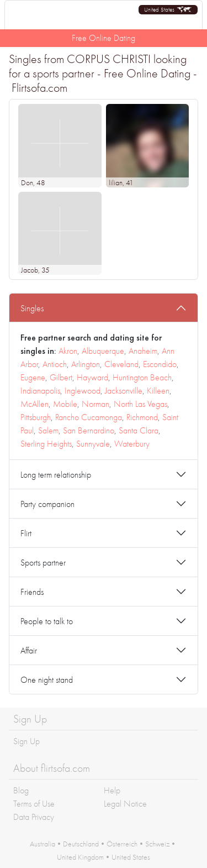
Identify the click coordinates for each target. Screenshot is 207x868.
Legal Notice (125, 804)
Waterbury (132, 444)
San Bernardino (89, 430)
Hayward (92, 377)
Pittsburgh (36, 417)
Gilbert (61, 377)
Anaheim (143, 351)
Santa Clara (139, 430)
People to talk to (47, 621)
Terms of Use (34, 804)
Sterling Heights (46, 444)
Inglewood (83, 391)
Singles (32, 308)
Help (112, 790)
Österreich (122, 844)
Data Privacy (34, 817)
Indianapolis (40, 391)
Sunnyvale (93, 444)
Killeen (158, 391)
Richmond (142, 417)
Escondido (160, 364)
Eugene (33, 377)
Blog (21, 790)
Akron (68, 351)
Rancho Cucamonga (89, 417)
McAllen (34, 404)
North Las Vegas (140, 404)
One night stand (47, 680)
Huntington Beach (142, 377)
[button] (168, 10)
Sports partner (43, 563)
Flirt (26, 533)
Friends (32, 592)
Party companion (47, 504)
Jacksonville (124, 391)
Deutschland (81, 844)
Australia (43, 844)
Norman (95, 404)
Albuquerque (103, 351)
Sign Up (26, 741)
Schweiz (157, 844)
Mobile (65, 404)
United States (131, 857)
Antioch (55, 364)
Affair (29, 650)
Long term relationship (56, 475)
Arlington (86, 364)
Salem (48, 430)
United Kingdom (80, 857)
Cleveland (121, 364)
